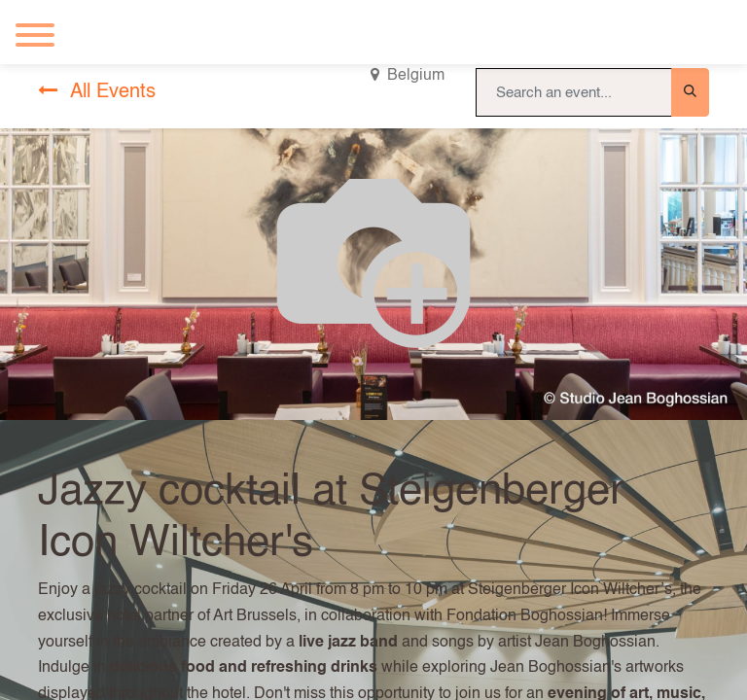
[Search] (690, 92)
